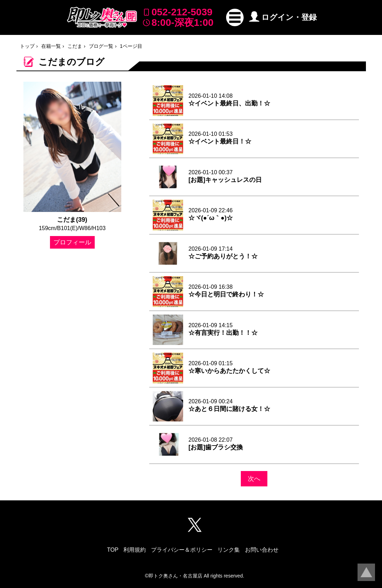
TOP (113, 550)
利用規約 (135, 550)
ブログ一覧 (101, 46)
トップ (27, 46)
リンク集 (229, 550)
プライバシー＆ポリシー (182, 550)
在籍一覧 (51, 46)
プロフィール (72, 242)
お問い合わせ (262, 550)
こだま (75, 46)
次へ (254, 479)
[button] (235, 17)
